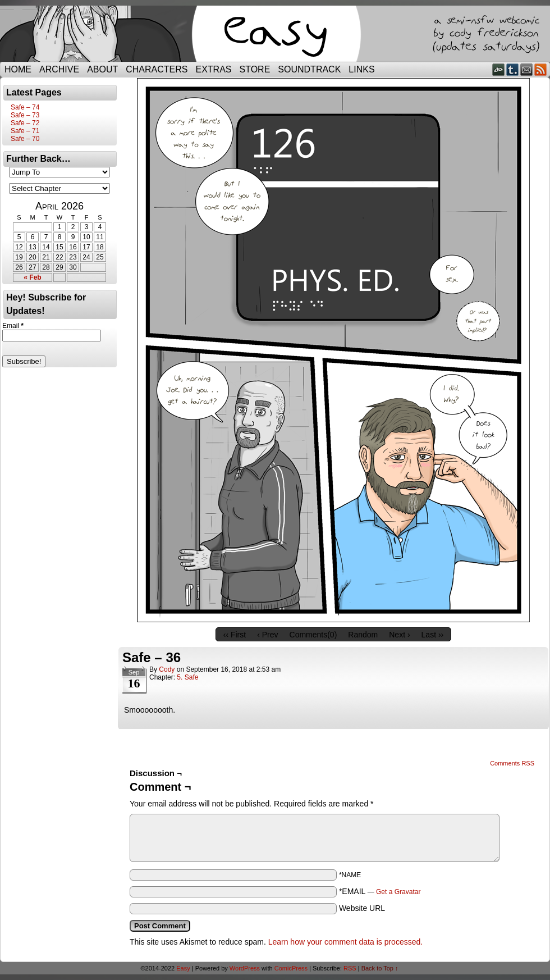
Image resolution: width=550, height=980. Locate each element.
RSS (541, 69)
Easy (183, 968)
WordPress (245, 968)
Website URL (362, 908)
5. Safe (187, 677)
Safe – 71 (25, 131)
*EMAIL (380, 891)
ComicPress (291, 968)
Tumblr (513, 69)
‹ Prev (267, 635)
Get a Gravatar (398, 892)
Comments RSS (512, 763)
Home (18, 69)
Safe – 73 (25, 115)
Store (255, 69)
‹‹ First (235, 635)
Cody (167, 669)
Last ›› (433, 635)
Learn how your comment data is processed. (345, 942)
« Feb (32, 277)
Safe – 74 (25, 107)
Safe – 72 (25, 123)
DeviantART (499, 69)
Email (527, 69)
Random (363, 635)
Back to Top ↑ (380, 968)
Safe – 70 (25, 139)
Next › (399, 635)
